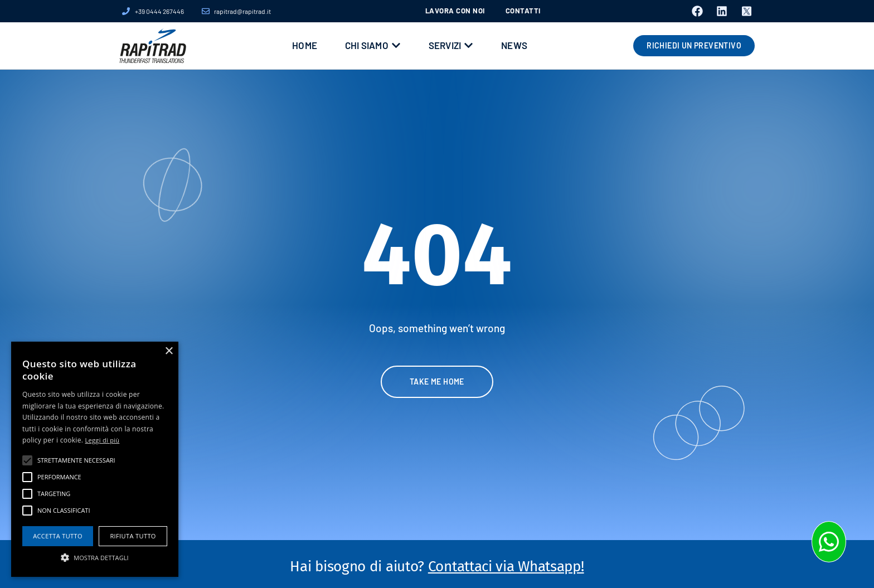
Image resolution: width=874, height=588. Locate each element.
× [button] (169, 351)
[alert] (95, 459)
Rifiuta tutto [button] (133, 536)
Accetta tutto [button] (58, 536)
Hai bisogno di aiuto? (437, 567)
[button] (95, 557)
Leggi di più (103, 440)
